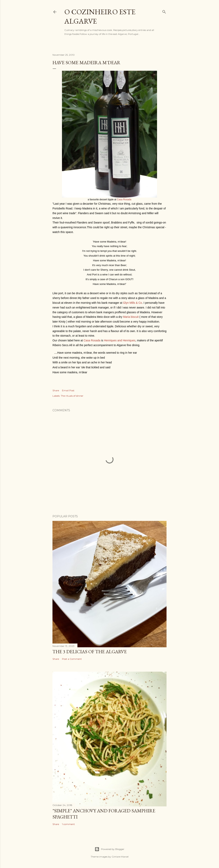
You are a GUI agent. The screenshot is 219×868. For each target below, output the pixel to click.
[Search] (164, 11)
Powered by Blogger (109, 849)
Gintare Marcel (120, 857)
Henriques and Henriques (120, 340)
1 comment (68, 824)
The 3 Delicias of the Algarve (90, 652)
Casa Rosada (124, 200)
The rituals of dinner (72, 396)
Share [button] (56, 390)
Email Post (68, 390)
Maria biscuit (131, 317)
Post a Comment (72, 659)
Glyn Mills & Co (132, 303)
